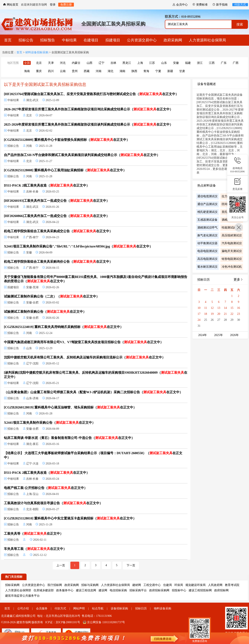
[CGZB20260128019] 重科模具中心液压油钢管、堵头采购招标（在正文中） (70, 407)
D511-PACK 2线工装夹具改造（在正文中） (47, 185)
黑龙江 (127, 63)
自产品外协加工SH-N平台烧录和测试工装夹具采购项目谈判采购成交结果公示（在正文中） (82, 155)
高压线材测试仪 (232, 235)
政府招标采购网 (159, 590)
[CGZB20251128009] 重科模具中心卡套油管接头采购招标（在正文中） (67, 140)
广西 (236, 63)
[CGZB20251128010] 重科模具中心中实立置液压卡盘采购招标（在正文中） (70, 518)
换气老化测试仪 (207, 235)
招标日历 (141, 608)
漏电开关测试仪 (232, 251)
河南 (99, 71)
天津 (51, 63)
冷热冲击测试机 (232, 267)
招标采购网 (12, 585)
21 (225, 314)
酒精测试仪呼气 (207, 228)
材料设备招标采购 (37, 52)
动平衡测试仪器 (207, 243)
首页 (8, 40)
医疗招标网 (55, 585)
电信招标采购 (118, 590)
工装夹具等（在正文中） (34, 534)
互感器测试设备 (207, 220)
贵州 (75, 71)
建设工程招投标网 (200, 590)
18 (206, 314)
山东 (164, 63)
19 (212, 314)
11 (205, 308)
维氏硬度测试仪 (207, 212)
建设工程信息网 (86, 590)
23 (239, 314)
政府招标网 (221, 590)
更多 (238, 280)
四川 (51, 71)
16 (239, 308)
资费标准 (200, 5)
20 (219, 314)
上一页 (61, 565)
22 (232, 314)
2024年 (202, 335)
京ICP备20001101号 (68, 622)
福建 (188, 63)
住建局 (168, 585)
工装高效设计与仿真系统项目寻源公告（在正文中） (53, 503)
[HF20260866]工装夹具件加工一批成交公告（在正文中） (57, 216)
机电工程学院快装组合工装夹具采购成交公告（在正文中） (58, 231)
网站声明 (79, 608)
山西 (90, 63)
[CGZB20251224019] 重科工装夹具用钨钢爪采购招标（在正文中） (64, 327)
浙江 (200, 63)
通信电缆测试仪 (207, 196)
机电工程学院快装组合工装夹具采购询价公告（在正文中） (58, 262)
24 (199, 320)
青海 (146, 71)
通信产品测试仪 (207, 204)
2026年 (234, 335)
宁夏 (158, 71)
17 (199, 314)
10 (199, 308)
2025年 (219, 335)
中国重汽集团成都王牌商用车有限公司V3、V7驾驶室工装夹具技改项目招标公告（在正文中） (84, 342)
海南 (27, 71)
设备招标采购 (119, 608)
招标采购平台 (138, 590)
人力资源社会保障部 (18, 590)
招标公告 (26, 40)
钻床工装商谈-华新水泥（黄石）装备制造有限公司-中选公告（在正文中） (69, 438)
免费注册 (66, 5)
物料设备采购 (163, 608)
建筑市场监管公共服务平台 (22, 596)
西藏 (87, 71)
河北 (63, 63)
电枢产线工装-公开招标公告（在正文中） (46, 488)
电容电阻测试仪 (207, 251)
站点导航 (98, 608)
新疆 (170, 71)
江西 (212, 63)
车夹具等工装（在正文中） (35, 549)
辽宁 (101, 63)
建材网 (137, 585)
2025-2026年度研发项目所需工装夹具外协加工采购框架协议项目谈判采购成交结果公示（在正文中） (88, 124)
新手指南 (220, 5)
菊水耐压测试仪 (207, 267)
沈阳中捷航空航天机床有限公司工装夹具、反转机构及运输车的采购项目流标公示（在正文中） (85, 357)
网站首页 (11, 5)
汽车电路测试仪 (232, 243)
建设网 (103, 590)
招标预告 (48, 40)
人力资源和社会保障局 (207, 40)
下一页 (131, 565)
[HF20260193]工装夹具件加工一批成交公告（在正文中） (57, 201)
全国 (27, 63)
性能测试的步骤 (232, 228)
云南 (63, 71)
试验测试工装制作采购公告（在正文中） (45, 312)
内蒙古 (76, 63)
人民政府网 (215, 585)
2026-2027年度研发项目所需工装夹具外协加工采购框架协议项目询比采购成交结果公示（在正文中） (88, 109)
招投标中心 (179, 590)
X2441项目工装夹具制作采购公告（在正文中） (50, 423)
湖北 (111, 71)
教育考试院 (232, 585)
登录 (53, 5)
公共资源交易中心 (142, 40)
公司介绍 (23, 608)
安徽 (176, 63)
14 (225, 308)
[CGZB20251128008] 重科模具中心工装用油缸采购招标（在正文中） (65, 170)
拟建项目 (113, 40)
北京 (39, 63)
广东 (224, 63)
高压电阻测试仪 (207, 259)
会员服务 (42, 608)
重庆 (39, 71)
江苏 (152, 63)
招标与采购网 (90, 585)
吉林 (113, 63)
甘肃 (182, 71)
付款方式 (240, 5)
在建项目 (91, 40)
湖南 (122, 71)
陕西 (134, 71)
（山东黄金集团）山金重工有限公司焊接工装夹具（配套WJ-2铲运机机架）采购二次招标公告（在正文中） (93, 392)
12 (212, 308)
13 (219, 308)
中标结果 (69, 40)
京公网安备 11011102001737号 (104, 622)
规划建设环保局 (195, 585)
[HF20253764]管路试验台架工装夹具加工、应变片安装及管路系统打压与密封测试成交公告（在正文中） (91, 94)
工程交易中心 (152, 585)
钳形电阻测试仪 (232, 259)
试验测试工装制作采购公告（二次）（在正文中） (52, 296)
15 (232, 308)
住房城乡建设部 (44, 590)
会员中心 (180, 5)
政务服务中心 (65, 590)
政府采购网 (173, 40)
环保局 (179, 585)
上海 (140, 63)
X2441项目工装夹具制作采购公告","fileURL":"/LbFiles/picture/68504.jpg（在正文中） (78, 246)
